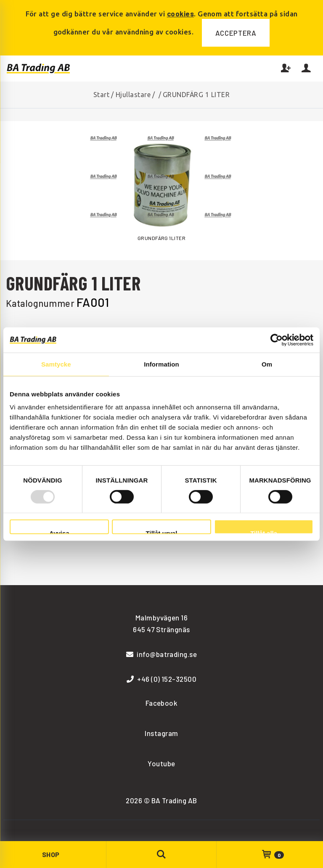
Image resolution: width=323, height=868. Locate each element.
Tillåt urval (162, 532)
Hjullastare (133, 95)
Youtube (161, 763)
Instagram (161, 733)
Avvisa (59, 532)
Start (101, 95)
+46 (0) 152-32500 (162, 679)
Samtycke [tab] (56, 364)
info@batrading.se (162, 654)
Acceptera (236, 33)
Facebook (162, 703)
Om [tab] (267, 364)
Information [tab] (161, 364)
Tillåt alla (264, 532)
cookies (180, 13)
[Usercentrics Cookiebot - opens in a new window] (277, 340)
